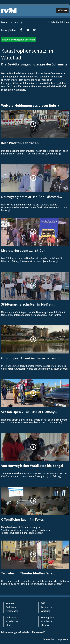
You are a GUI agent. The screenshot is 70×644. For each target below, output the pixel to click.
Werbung (46, 611)
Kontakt (10, 603)
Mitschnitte (12, 621)
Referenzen (47, 607)
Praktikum (11, 607)
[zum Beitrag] (53, 154)
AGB (43, 603)
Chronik (45, 625)
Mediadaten (12, 611)
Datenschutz (49, 639)
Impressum (64, 639)
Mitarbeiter (47, 621)
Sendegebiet (47, 618)
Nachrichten (62, 22)
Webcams (11, 618)
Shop (8, 625)
